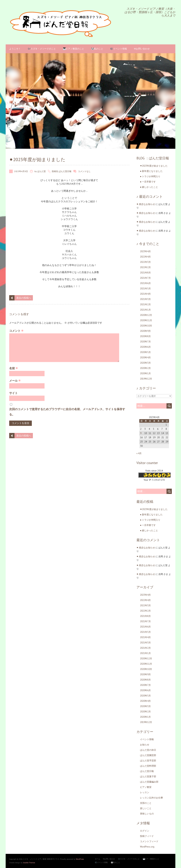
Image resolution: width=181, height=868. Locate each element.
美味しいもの (147, 814)
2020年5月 (145, 352)
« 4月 (139, 453)
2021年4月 (145, 294)
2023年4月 (145, 251)
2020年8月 (145, 336)
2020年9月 (145, 331)
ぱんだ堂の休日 (148, 750)
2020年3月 (145, 363)
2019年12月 (146, 379)
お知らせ (145, 745)
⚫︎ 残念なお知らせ (146, 204)
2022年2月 (145, 267)
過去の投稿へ (24, 298)
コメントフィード (149, 841)
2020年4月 (145, 358)
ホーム (98, 859)
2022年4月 (145, 257)
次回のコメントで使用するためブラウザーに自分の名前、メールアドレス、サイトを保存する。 (67, 412)
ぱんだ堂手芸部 (148, 761)
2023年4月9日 (21, 171)
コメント (16, 331)
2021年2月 (145, 304)
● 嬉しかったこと (149, 187)
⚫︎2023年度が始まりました (154, 166)
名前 (14, 368)
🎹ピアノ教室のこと (74, 49)
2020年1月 (145, 373)
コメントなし (84, 171)
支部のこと (146, 803)
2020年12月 (146, 315)
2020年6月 (145, 347)
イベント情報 (147, 739)
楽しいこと (146, 808)
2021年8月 (145, 273)
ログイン (145, 831)
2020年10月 (146, 326)
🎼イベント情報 (119, 49)
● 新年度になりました (151, 171)
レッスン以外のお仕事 (151, 798)
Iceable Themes (29, 863)
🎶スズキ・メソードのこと (42, 49)
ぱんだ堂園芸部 (148, 755)
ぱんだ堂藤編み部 (149, 782)
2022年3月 (145, 262)
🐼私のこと (97, 49)
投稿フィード (147, 836)
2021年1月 (145, 310)
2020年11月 (146, 320)
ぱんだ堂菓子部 (148, 776)
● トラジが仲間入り (150, 176)
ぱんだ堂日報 (65, 171)
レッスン (145, 792)
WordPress (80, 859)
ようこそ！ (15, 49)
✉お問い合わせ (142, 49)
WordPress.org (147, 847)
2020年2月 (145, 368)
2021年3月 (145, 299)
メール (15, 381)
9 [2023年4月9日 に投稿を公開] (141, 433)
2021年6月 (145, 283)
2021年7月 (145, 278)
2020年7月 (145, 342)
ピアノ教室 (146, 787)
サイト (13, 393)
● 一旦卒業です (148, 182)
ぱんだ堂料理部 (148, 766)
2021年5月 (145, 289)
